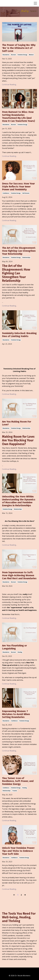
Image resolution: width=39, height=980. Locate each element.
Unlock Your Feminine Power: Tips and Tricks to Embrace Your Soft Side (18, 851)
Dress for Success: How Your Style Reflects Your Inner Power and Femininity (18, 187)
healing (20, 652)
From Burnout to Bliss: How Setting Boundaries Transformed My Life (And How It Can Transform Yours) (18, 116)
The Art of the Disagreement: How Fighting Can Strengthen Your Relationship (19, 251)
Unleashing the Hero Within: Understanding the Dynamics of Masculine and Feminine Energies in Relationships (19, 501)
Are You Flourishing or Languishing (14, 647)
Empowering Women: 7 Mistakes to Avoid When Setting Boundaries (16, 714)
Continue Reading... (10, 85)
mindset (31, 55)
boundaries (6, 55)
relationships (26, 257)
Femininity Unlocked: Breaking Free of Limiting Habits (19, 335)
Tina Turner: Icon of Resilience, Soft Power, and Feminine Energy (18, 781)
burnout (13, 55)
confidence (6, 193)
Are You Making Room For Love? (17, 423)
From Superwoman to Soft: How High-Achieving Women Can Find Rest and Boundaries (19, 575)
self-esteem (26, 193)
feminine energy (22, 55)
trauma (15, 791)
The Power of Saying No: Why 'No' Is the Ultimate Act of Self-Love (19, 48)
